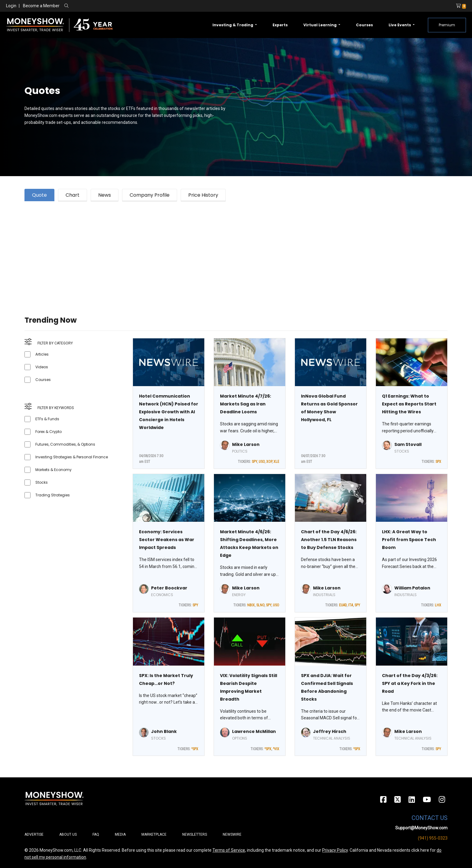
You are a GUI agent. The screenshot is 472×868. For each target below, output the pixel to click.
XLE (276, 462)
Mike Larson (246, 444)
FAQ (96, 834)
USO (262, 462)
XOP (269, 462)
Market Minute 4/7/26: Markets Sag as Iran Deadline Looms (246, 404)
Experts (280, 25)
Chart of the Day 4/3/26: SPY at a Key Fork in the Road (410, 683)
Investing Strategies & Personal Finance (72, 457)
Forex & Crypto (48, 432)
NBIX (251, 605)
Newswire (232, 834)
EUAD (343, 605)
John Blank (164, 731)
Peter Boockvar (169, 588)
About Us (68, 834)
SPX (438, 462)
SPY (254, 462)
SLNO (260, 605)
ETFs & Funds (47, 419)
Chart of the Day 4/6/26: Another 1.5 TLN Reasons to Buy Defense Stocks (329, 540)
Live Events (400, 25)
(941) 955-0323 (433, 838)
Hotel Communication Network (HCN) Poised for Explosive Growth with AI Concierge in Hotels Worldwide (169, 412)
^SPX (195, 749)
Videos (42, 367)
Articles (42, 354)
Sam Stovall (408, 444)
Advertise (34, 834)
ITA (351, 605)
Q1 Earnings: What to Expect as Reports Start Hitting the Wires (409, 404)
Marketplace (154, 834)
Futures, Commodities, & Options (65, 444)
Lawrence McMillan (254, 731)
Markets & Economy (53, 470)
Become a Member (41, 6)
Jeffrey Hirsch (330, 731)
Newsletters (195, 834)
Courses (364, 25)
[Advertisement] (206, 251)
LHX (438, 605)
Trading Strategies (53, 495)
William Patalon (412, 588)
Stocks (42, 482)
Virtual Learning (320, 25)
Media (120, 834)
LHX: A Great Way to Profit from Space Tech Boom (409, 540)
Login (11, 6)
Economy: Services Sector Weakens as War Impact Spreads (167, 540)
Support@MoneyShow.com (421, 828)
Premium (447, 25)
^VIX (276, 749)
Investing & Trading (233, 25)
